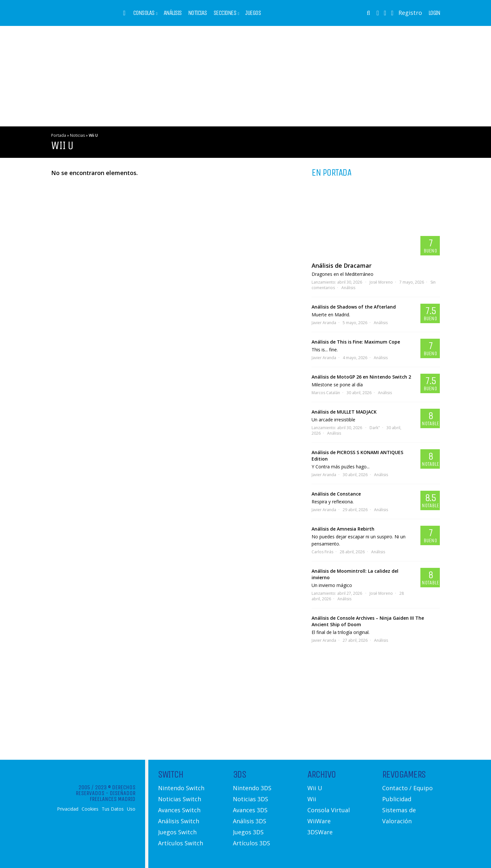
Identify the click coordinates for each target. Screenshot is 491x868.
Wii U (315, 788)
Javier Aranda (324, 323)
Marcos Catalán (326, 393)
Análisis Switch (179, 821)
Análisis (173, 13)
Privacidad (68, 809)
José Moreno (381, 282)
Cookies (90, 809)
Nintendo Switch (181, 788)
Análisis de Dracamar (342, 265)
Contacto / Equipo (407, 788)
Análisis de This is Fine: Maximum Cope (356, 342)
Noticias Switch (180, 799)
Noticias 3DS (251, 799)
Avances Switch (179, 810)
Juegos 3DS (248, 832)
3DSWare (320, 832)
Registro (410, 13)
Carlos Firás (322, 552)
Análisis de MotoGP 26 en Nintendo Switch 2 (361, 377)
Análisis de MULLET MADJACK (344, 412)
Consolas (144, 13)
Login (434, 13)
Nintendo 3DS (252, 788)
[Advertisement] (245, 76)
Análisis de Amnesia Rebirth (343, 529)
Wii (312, 799)
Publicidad (397, 799)
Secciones (225, 13)
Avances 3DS (250, 810)
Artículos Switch (181, 843)
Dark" (375, 428)
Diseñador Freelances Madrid (113, 796)
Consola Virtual (329, 810)
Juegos (253, 13)
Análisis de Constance (336, 494)
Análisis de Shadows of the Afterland (354, 307)
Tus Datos (113, 809)
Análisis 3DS (250, 821)
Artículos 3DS (251, 843)
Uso (131, 809)
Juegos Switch (177, 832)
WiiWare (319, 821)
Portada (59, 135)
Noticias (198, 13)
